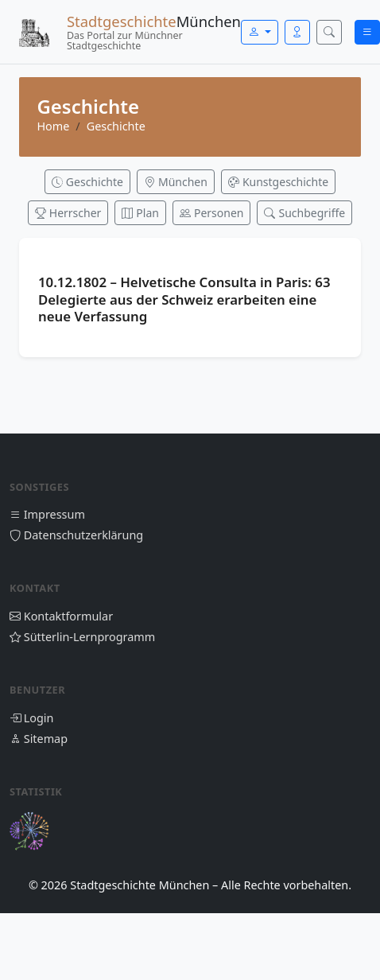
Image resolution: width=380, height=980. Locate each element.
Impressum (47, 514)
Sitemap (39, 739)
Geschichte (116, 126)
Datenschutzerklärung (76, 535)
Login (31, 718)
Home (53, 126)
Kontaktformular (61, 616)
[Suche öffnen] (329, 32)
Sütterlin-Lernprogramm (82, 637)
